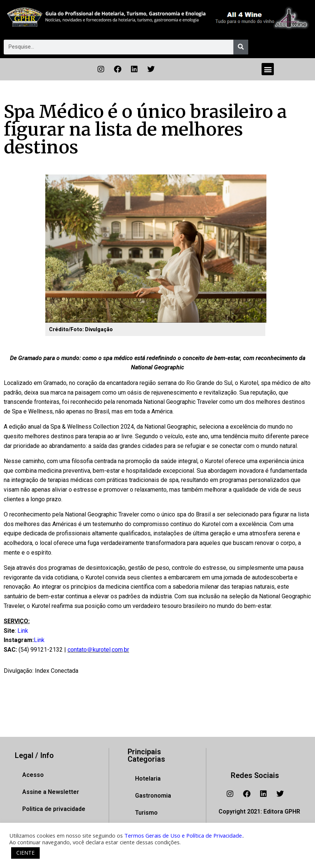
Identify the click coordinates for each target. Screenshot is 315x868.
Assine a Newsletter (51, 792)
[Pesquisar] (241, 47)
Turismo (146, 813)
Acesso (33, 775)
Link (23, 631)
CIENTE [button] (25, 853)
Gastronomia (153, 796)
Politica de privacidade (54, 809)
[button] (268, 69)
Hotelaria (148, 779)
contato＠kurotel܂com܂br (98, 650)
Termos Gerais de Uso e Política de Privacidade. (184, 835)
